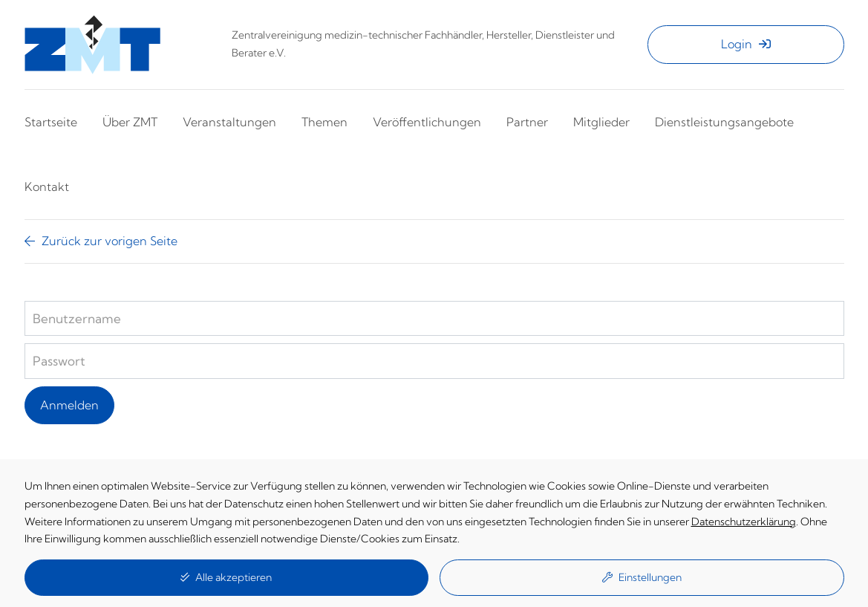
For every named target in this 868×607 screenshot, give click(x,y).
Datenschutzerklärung (744, 522)
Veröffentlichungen (427, 122)
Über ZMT (130, 122)
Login (746, 44)
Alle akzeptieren (226, 577)
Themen (324, 122)
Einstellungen (642, 577)
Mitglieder (601, 122)
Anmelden (69, 405)
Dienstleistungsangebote (724, 122)
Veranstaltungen (229, 122)
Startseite (51, 122)
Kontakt (47, 186)
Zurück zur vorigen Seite (101, 241)
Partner (527, 122)
